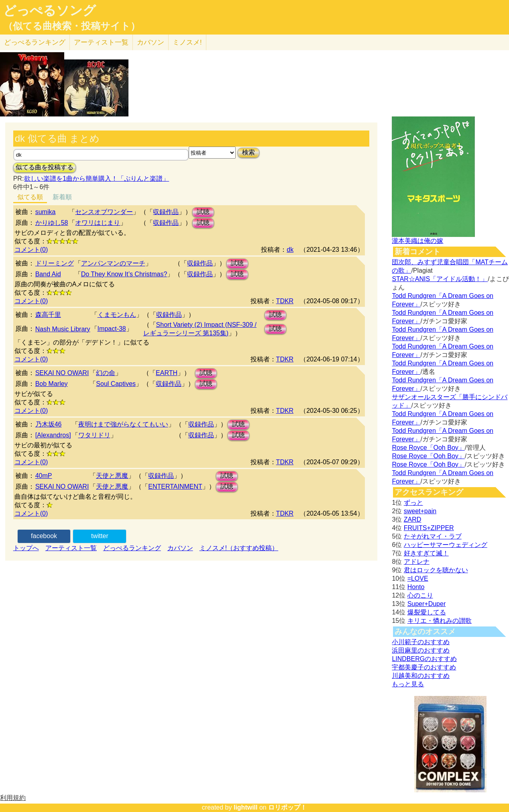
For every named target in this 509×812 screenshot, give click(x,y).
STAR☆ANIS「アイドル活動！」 (440, 279)
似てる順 (30, 197)
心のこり (420, 595)
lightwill (246, 807)
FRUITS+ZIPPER (429, 528)
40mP (44, 476)
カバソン (151, 42)
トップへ (26, 548)
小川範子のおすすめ (421, 642)
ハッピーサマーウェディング (446, 545)
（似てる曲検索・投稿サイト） (72, 26)
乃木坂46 (49, 424)
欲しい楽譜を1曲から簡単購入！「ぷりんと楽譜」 (96, 179)
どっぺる (35, 42)
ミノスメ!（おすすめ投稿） (239, 548)
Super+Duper (427, 604)
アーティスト (101, 42)
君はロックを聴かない (436, 570)
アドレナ (417, 562)
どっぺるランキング (132, 548)
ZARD (413, 519)
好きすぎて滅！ (426, 553)
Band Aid (48, 274)
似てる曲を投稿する (45, 167)
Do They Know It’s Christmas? (124, 274)
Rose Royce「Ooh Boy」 (428, 448)
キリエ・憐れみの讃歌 (440, 621)
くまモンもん (117, 315)
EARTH (167, 373)
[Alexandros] (53, 435)
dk (290, 250)
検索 (248, 152)
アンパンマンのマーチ (113, 263)
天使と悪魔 (112, 476)
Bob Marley (52, 384)
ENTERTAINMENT (175, 487)
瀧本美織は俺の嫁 (417, 241)
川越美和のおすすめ (421, 676)
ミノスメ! (187, 42)
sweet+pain (420, 511)
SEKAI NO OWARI (62, 373)
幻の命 (106, 373)
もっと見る (408, 684)
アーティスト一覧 (71, 548)
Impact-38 (112, 329)
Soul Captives (116, 384)
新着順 (62, 197)
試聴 (203, 212)
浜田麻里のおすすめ (421, 650)
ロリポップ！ (287, 807)
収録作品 (166, 212)
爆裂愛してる (427, 612)
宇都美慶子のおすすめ (424, 667)
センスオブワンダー (104, 212)
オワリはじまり (98, 223)
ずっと (413, 503)
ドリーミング (55, 263)
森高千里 (48, 315)
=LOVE (418, 578)
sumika (46, 212)
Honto (416, 587)
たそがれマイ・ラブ (433, 536)
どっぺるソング (50, 10)
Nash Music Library (63, 329)
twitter (100, 536)
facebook (44, 536)
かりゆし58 (52, 223)
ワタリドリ (94, 435)
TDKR (285, 301)
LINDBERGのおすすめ (424, 659)
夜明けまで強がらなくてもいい (123, 424)
